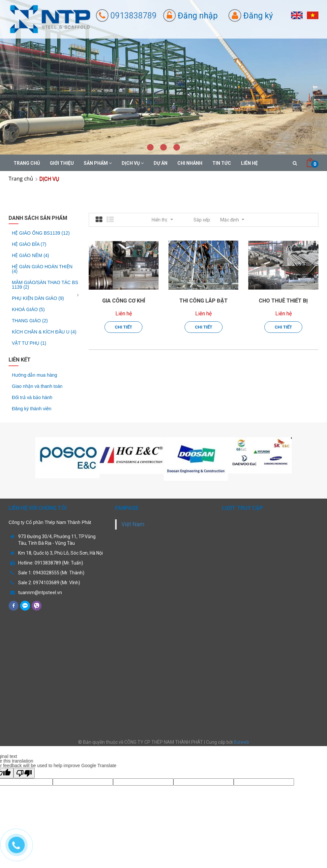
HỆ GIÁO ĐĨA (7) (29, 244)
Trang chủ (21, 179)
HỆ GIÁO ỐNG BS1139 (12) (41, 233)
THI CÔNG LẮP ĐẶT (204, 301)
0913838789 (126, 16)
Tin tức (222, 163)
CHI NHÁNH (190, 163)
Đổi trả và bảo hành (32, 397)
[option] (67, 458)
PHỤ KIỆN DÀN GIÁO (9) (38, 298)
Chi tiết (123, 327)
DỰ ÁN (161, 163)
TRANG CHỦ (27, 163)
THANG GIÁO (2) (30, 321)
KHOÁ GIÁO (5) (28, 309)
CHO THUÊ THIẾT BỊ (283, 301)
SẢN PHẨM (98, 163)
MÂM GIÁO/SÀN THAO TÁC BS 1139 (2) (45, 285)
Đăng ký (251, 16)
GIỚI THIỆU (62, 163)
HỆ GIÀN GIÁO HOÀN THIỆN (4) (42, 269)
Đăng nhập (190, 16)
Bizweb (241, 742)
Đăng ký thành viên (32, 409)
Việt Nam (133, 524)
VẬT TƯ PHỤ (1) (29, 343)
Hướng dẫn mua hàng (34, 375)
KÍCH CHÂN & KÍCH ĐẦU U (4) (44, 332)
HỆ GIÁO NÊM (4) (30, 255)
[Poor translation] (24, 773)
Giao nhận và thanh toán (37, 386)
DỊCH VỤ (133, 163)
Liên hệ (249, 163)
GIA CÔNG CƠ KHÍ (124, 301)
